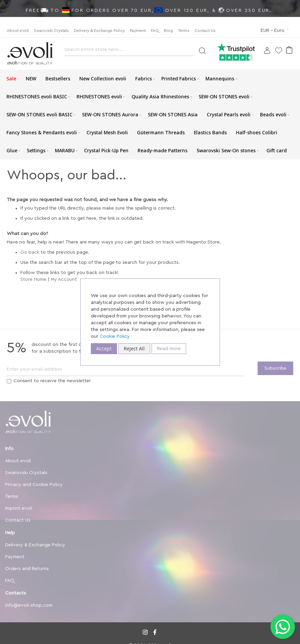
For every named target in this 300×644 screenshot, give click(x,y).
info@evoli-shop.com (29, 605)
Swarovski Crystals (51, 31)
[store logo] (30, 53)
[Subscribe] (275, 368)
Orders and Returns (27, 569)
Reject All (134, 348)
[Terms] (9, 381)
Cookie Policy (115, 336)
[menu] (150, 114)
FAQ (155, 31)
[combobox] (129, 51)
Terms (184, 31)
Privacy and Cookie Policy (34, 485)
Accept (104, 348)
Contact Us (205, 31)
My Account (64, 279)
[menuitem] (12, 79)
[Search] (202, 50)
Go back (30, 252)
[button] (275, 31)
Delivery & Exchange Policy (99, 31)
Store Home (33, 279)
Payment (138, 31)
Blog (168, 31)
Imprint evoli (19, 508)
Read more (169, 349)
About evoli (18, 31)
